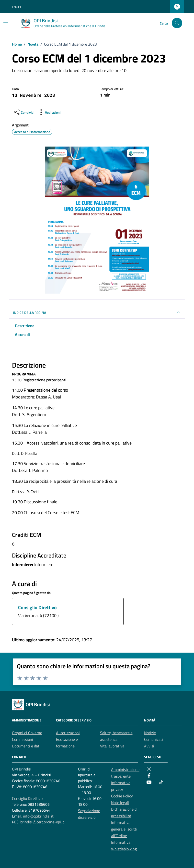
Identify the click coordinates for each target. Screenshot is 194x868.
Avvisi (149, 746)
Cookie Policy (122, 796)
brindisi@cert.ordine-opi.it (42, 822)
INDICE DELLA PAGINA (97, 312)
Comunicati (154, 739)
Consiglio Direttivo (37, 607)
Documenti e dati (26, 746)
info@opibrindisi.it (38, 816)
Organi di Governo (27, 733)
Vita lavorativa (112, 746)
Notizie (150, 733)
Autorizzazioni (68, 733)
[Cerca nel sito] (177, 23)
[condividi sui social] (24, 112)
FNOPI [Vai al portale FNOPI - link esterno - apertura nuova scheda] (16, 7)
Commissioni (23, 739)
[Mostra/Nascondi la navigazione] (6, 23)
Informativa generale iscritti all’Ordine (124, 829)
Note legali (120, 803)
